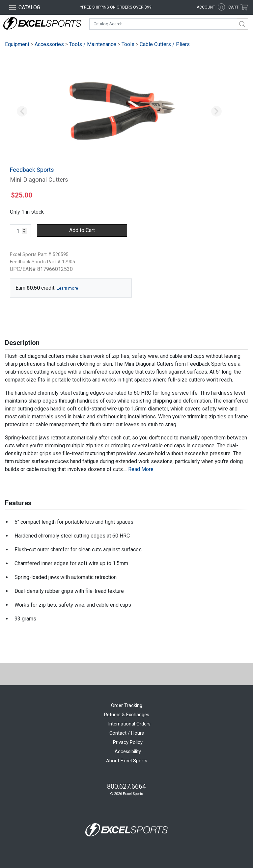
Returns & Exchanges (127, 715)
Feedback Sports (32, 170)
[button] (22, 112)
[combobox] (169, 24)
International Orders (129, 724)
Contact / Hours (127, 733)
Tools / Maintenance (93, 44)
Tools (128, 44)
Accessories (49, 44)
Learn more (67, 288)
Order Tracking (127, 706)
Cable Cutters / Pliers (165, 44)
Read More (141, 469)
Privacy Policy (128, 742)
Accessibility (128, 752)
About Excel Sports (127, 761)
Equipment (17, 44)
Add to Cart (82, 230)
